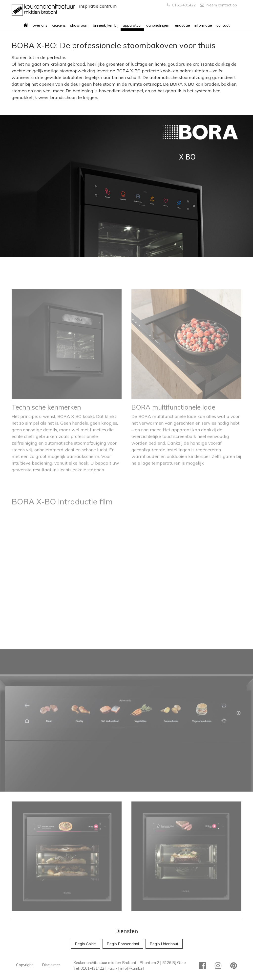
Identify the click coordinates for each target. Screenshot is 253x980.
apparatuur (132, 25)
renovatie (182, 25)
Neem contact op (219, 5)
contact (223, 25)
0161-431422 (181, 5)
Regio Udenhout (164, 944)
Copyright (25, 965)
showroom (79, 25)
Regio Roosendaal (123, 944)
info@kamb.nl (132, 968)
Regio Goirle (85, 944)
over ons (40, 25)
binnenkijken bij (106, 25)
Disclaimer (51, 965)
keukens (59, 25)
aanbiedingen (158, 25)
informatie (203, 25)
